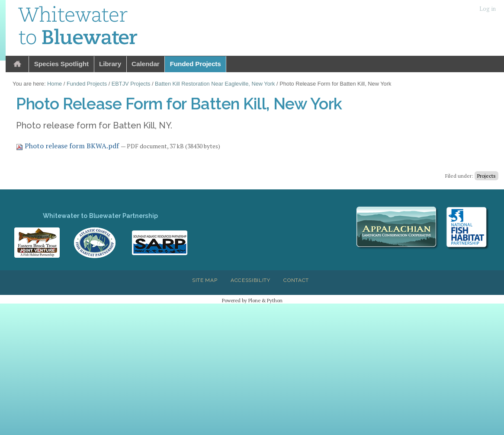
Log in (488, 9)
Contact (296, 280)
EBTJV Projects (131, 84)
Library (110, 64)
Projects (486, 176)
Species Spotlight (61, 64)
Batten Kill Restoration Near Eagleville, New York (215, 84)
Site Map (205, 280)
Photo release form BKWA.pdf (68, 146)
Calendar (146, 64)
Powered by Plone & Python (252, 300)
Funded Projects (196, 64)
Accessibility (250, 280)
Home (17, 64)
